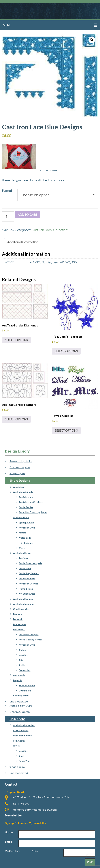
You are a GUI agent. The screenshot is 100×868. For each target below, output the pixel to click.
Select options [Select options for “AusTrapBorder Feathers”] (16, 421)
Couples (23, 656)
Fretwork (18, 620)
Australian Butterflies (24, 727)
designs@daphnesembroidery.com (35, 811)
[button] (50, 26)
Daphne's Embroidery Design (50, 11)
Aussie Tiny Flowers (29, 575)
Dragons (18, 615)
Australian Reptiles (23, 600)
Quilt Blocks (25, 692)
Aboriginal (19, 488)
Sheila (22, 666)
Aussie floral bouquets (30, 564)
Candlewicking (21, 610)
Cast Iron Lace (42, 231)
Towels (17, 747)
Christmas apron (20, 468)
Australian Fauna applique (33, 513)
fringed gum (17, 474)
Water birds (25, 539)
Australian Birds (21, 519)
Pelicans (29, 544)
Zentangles (24, 671)
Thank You (24, 762)
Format (7, 192)
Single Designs (20, 482)
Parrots (22, 534)
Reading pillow (21, 697)
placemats (19, 676)
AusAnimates (26, 498)
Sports (22, 757)
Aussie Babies (26, 508)
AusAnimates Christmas (31, 503)
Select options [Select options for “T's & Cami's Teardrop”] (66, 352)
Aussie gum (25, 569)
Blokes (22, 651)
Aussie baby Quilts (21, 462)
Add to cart (27, 216)
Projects (17, 682)
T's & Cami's (19, 742)
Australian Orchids (28, 585)
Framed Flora (26, 590)
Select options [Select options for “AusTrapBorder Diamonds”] (16, 341)
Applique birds (26, 524)
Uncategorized (19, 703)
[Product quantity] (8, 218)
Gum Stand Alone (22, 737)
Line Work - (19, 631)
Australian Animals (23, 493)
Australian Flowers (23, 554)
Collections (61, 231)
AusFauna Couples (29, 636)
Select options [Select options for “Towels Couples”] (66, 432)
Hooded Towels (27, 687)
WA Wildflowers (27, 595)
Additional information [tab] (23, 243)
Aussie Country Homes (30, 641)
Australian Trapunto (23, 605)
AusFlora (23, 559)
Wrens (22, 549)
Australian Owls (27, 529)
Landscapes (20, 625)
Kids (21, 661)
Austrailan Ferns (27, 580)
